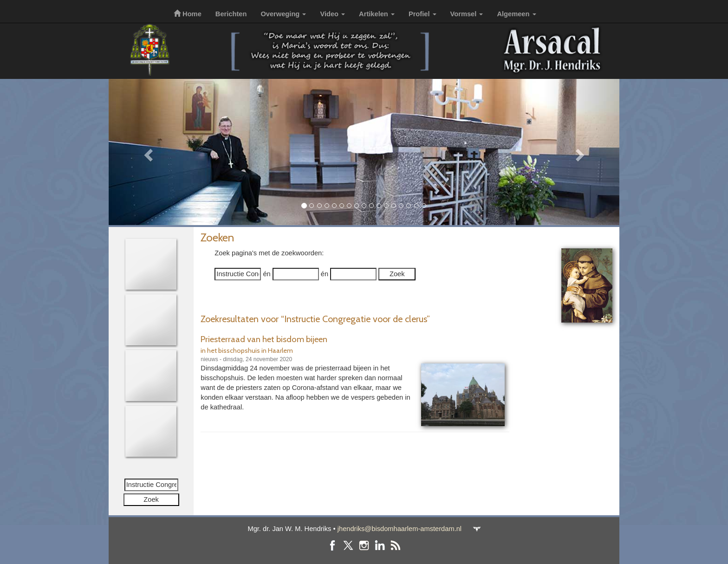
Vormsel (467, 14)
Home (188, 14)
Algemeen (516, 14)
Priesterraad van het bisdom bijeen (264, 339)
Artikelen (377, 14)
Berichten (231, 14)
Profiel (422, 14)
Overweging (283, 14)
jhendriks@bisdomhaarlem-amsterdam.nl (400, 529)
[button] (147, 152)
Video (332, 14)
